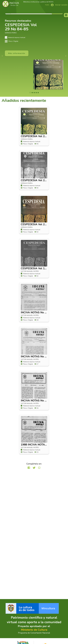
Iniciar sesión (61, 5)
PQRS (47, 5)
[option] (34, 36)
